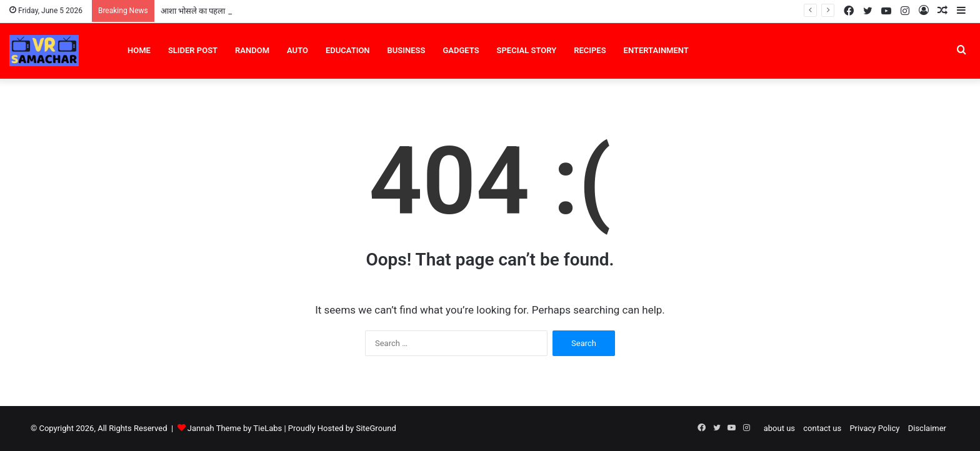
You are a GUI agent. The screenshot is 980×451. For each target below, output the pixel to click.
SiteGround (376, 428)
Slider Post (193, 50)
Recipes (590, 50)
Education (348, 50)
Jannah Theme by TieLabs (235, 428)
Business (407, 50)
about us (779, 428)
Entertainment (656, 50)
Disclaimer (927, 428)
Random (252, 50)
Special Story (527, 50)
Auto (297, 50)
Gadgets (461, 50)
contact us (822, 428)
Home (139, 50)
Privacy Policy (874, 428)
